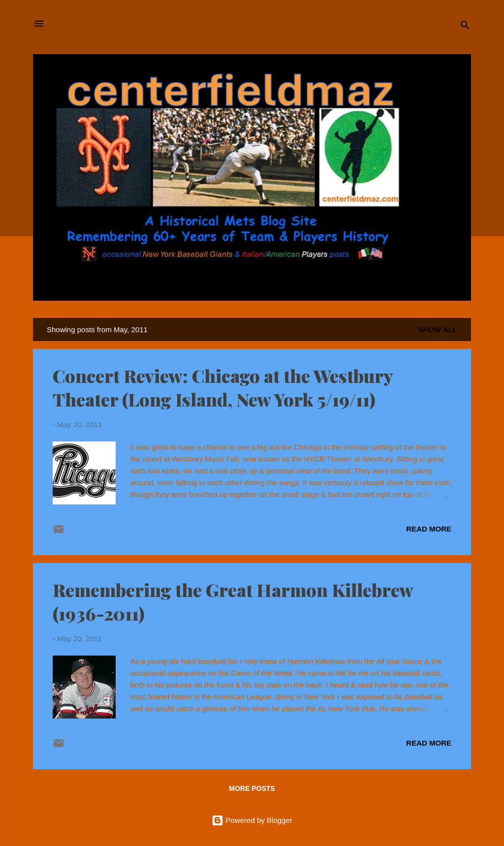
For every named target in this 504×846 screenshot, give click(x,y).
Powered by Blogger (252, 820)
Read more (429, 529)
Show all (438, 329)
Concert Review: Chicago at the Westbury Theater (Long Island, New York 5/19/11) (223, 387)
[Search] (465, 27)
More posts (252, 788)
